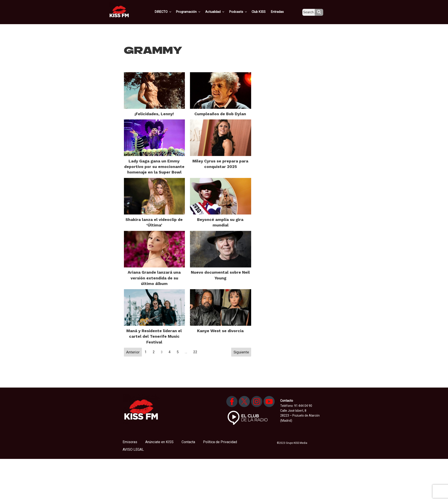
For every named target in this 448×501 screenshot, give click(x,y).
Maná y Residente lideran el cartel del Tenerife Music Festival (154, 336)
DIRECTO (171, 12)
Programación (195, 12)
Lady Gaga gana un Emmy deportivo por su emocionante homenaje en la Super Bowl (154, 167)
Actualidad (221, 12)
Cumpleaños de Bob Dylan (220, 114)
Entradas (281, 12)
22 (195, 352)
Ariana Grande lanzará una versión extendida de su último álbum (154, 278)
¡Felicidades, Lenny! (154, 114)
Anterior (133, 352)
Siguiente (241, 352)
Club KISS (262, 12)
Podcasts (243, 12)
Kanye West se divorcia (220, 331)
